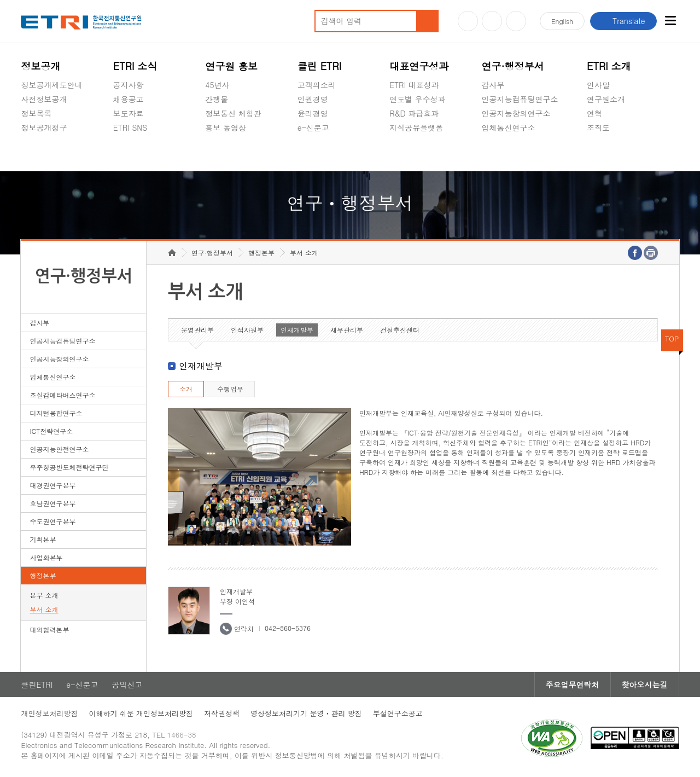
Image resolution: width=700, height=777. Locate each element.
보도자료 (129, 113)
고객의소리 (317, 85)
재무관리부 (347, 330)
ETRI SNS (130, 127)
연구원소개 (606, 99)
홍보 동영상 (226, 127)
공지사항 (129, 85)
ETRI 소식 (135, 66)
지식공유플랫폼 (416, 127)
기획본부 (43, 539)
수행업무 (230, 389)
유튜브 (468, 21)
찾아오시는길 (645, 685)
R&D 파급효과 (414, 113)
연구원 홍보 (231, 66)
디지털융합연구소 (56, 413)
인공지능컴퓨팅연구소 (520, 99)
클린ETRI (37, 685)
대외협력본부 (49, 630)
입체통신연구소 (509, 127)
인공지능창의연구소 (516, 113)
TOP (672, 338)
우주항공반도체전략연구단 (69, 467)
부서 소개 (44, 609)
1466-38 (182, 735)
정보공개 (40, 66)
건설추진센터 (400, 330)
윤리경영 (313, 113)
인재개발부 (297, 330)
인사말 (598, 85)
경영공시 (36, 153)
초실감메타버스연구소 (520, 153)
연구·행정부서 (513, 66)
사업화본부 (46, 557)
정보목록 (36, 113)
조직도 (598, 127)
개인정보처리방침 (49, 713)
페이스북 (516, 21)
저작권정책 (222, 713)
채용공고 (129, 99)
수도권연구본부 (52, 521)
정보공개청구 (44, 127)
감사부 (493, 85)
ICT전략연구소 (51, 431)
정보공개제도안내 (51, 85)
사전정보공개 (44, 99)
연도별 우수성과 (418, 99)
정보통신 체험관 (233, 113)
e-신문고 (313, 127)
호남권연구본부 (52, 503)
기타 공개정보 (611, 153)
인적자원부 (247, 330)
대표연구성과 (419, 66)
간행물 (217, 99)
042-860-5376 (288, 628)
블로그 (492, 21)
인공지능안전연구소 (59, 449)
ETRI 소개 (609, 66)
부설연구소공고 (398, 713)
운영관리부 (197, 330)
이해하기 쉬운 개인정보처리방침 (141, 713)
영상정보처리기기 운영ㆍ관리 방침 (306, 713)
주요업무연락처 (573, 685)
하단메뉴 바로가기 (0, 0)
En (562, 21)
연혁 (594, 113)
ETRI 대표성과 (414, 85)
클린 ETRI (320, 66)
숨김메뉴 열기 (26, 141)
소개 (186, 389)
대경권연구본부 (52, 485)
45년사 (217, 85)
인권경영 (313, 99)
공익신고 (313, 153)
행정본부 (43, 575)
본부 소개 (44, 595)
